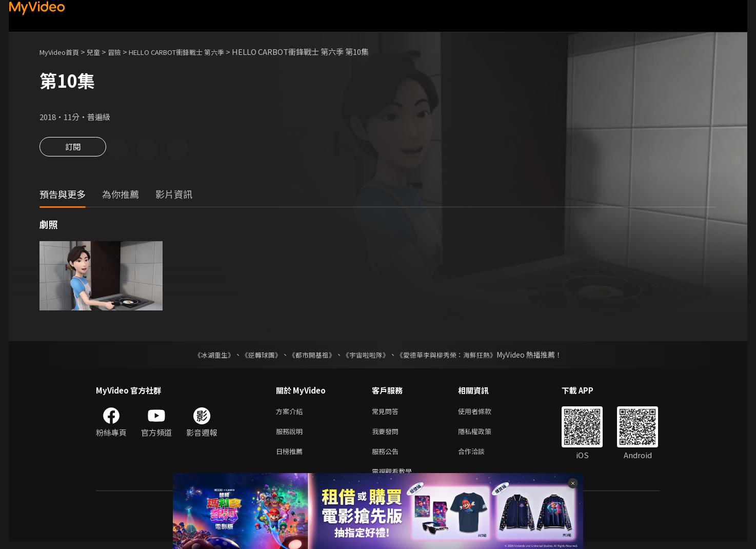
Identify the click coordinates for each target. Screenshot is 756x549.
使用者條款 (483, 413)
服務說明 (291, 435)
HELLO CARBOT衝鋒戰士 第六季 (196, 52)
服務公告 (387, 456)
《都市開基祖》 (309, 356)
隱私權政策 (483, 435)
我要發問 (387, 435)
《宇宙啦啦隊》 (367, 356)
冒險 (125, 52)
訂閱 (73, 150)
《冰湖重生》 (205, 356)
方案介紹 (291, 413)
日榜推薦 (291, 456)
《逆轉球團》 (255, 356)
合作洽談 (480, 456)
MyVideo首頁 (63, 52)
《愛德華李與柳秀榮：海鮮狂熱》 (453, 356)
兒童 (102, 52)
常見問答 (387, 413)
